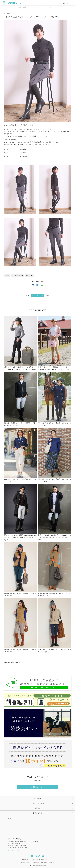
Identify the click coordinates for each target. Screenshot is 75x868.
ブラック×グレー (18, 276)
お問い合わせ (37, 813)
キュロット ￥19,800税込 (16, 153)
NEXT (48, 295)
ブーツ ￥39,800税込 (16, 156)
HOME (5, 7)
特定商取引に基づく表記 (33, 862)
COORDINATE (12, 7)
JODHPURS (33, 866)
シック (7, 276)
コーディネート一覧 (38, 295)
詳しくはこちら (13, 851)
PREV (27, 295)
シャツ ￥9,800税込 (15, 149)
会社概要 (23, 862)
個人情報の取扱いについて (48, 862)
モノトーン (30, 276)
